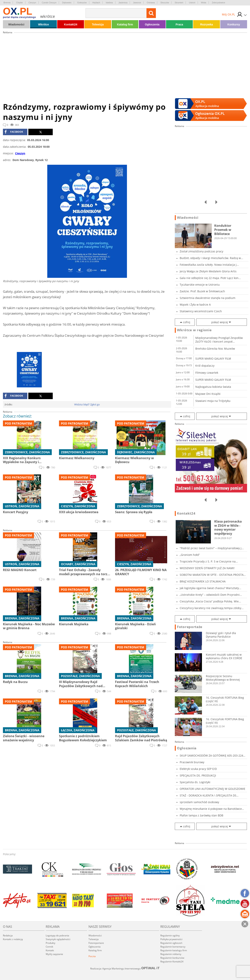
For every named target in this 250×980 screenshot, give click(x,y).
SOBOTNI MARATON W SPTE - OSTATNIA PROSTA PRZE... (212, 575)
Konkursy (234, 24)
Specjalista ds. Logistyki (195, 782)
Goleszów (82, 3)
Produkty (50, 943)
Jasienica (123, 3)
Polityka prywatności (171, 939)
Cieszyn (32, 3)
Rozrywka (207, 24)
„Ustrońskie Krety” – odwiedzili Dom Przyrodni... (211, 595)
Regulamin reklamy (171, 954)
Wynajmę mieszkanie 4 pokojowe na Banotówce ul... (211, 809)
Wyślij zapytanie (54, 954)
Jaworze (137, 3)
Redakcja (8, 935)
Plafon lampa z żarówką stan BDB (201, 815)
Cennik (49, 947)
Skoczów (165, 3)
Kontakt (50, 950)
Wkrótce (43, 24)
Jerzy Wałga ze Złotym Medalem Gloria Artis (208, 271)
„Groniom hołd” (190, 555)
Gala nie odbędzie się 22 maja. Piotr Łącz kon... (210, 278)
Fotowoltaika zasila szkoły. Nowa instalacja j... (209, 265)
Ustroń (192, 3)
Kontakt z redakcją (13, 939)
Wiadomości (16, 24)
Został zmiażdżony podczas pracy (201, 251)
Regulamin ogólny (170, 935)
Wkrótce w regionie (194, 330)
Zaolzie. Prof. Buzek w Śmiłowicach (202, 291)
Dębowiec (67, 3)
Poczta (92, 956)
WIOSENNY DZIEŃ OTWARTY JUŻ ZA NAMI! (207, 568)
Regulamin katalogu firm (174, 950)
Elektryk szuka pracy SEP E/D (198, 769)
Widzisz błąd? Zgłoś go (87, 404)
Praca (179, 24)
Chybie (19, 3)
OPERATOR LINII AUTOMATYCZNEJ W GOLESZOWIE (212, 789)
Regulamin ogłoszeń (171, 943)
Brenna (7, 3)
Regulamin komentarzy (173, 947)
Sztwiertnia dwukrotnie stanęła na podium (208, 298)
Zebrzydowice (219, 3)
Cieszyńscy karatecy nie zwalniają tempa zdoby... (212, 608)
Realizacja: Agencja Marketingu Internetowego (125, 968)
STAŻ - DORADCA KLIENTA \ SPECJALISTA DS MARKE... (208, 795)
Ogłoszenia (152, 24)
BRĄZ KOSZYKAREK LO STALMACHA (203, 581)
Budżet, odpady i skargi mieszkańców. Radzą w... (211, 258)
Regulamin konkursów (172, 958)
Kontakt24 (71, 24)
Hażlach (96, 3)
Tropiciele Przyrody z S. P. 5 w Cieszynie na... (209, 561)
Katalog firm (125, 24)
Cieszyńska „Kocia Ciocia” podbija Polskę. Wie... (210, 601)
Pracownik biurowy (192, 762)
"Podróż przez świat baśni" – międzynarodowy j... (212, 548)
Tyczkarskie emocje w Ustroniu (200, 285)
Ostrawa (151, 3)
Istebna (109, 3)
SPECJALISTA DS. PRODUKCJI (198, 775)
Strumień (179, 3)
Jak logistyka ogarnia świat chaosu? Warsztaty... (210, 588)
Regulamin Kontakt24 (172, 962)
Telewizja (98, 24)
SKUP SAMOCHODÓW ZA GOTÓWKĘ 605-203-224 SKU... (211, 755)
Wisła (204, 3)
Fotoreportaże (190, 627)
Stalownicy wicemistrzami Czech (201, 311)
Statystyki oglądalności (58, 939)
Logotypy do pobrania (57, 935)
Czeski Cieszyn (49, 3)
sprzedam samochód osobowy (199, 802)
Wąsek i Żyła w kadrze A (195, 305)
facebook (14, 132)
